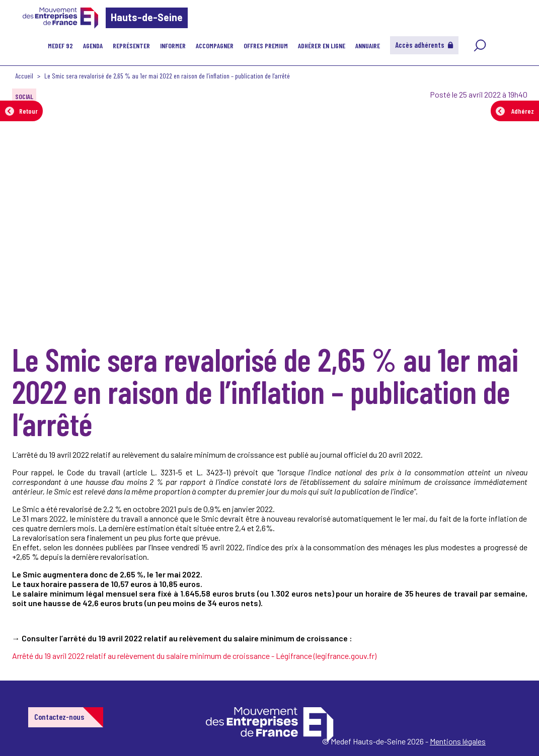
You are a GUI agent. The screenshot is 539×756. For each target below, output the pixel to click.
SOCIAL (24, 96)
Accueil (24, 76)
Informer (173, 46)
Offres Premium (266, 46)
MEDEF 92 (60, 46)
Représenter (131, 46)
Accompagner (215, 46)
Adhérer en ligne (322, 46)
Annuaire (368, 46)
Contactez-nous (59, 717)
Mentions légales (458, 741)
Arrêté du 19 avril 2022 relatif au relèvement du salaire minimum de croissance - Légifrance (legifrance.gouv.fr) (194, 656)
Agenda (93, 46)
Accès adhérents (424, 45)
